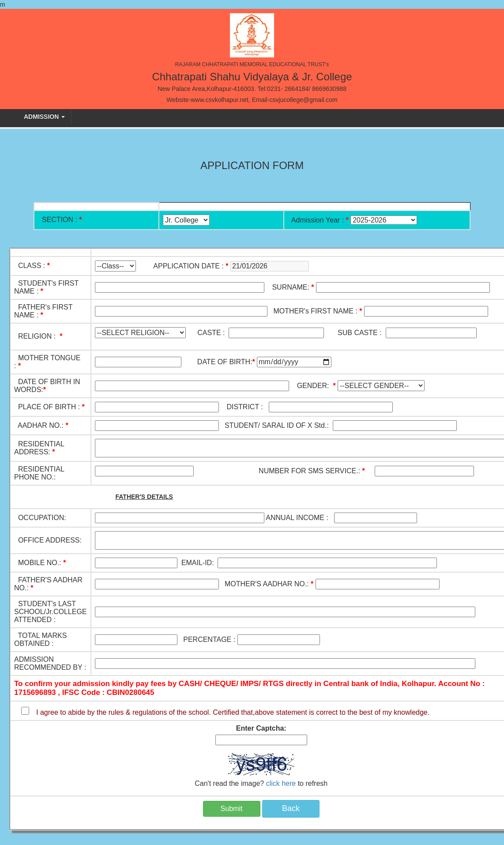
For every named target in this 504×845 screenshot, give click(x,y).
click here (281, 783)
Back (291, 808)
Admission (44, 117)
